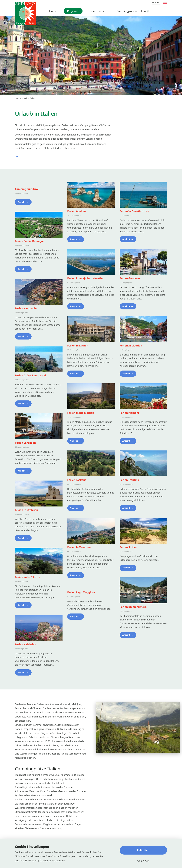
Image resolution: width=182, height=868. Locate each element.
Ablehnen (143, 861)
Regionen (73, 11)
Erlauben (143, 850)
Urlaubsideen (98, 11)
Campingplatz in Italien (131, 11)
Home (53, 11)
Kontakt (156, 3)
